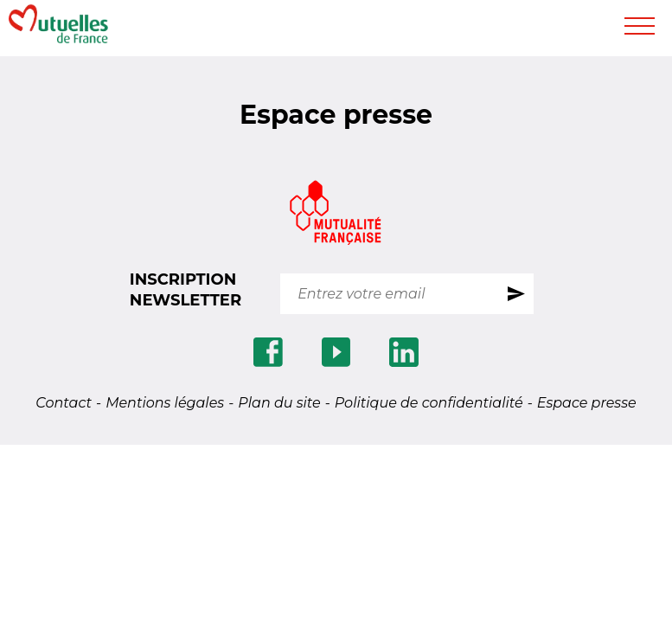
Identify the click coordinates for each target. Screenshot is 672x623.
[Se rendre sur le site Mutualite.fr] (336, 215)
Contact (64, 403)
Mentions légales (165, 403)
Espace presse (587, 403)
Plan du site (279, 403)
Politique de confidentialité (429, 403)
